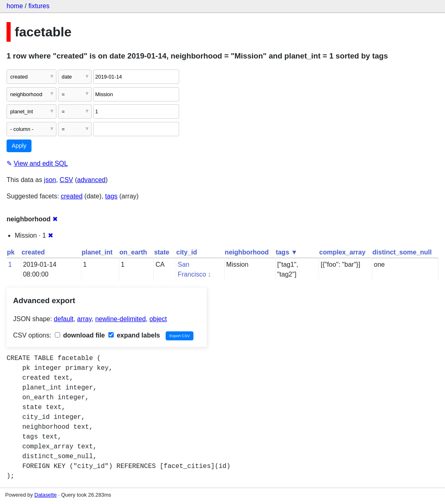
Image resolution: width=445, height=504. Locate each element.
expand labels (134, 335)
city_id (187, 252)
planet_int (97, 252)
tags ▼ (287, 252)
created (72, 196)
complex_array (343, 252)
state (162, 252)
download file (80, 335)
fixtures (39, 6)
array (84, 319)
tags (111, 196)
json (50, 180)
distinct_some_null (402, 252)
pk (11, 252)
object (158, 319)
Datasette (46, 495)
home (15, 6)
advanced (91, 180)
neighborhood (247, 252)
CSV (66, 180)
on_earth (133, 252)
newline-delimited (121, 319)
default (64, 319)
